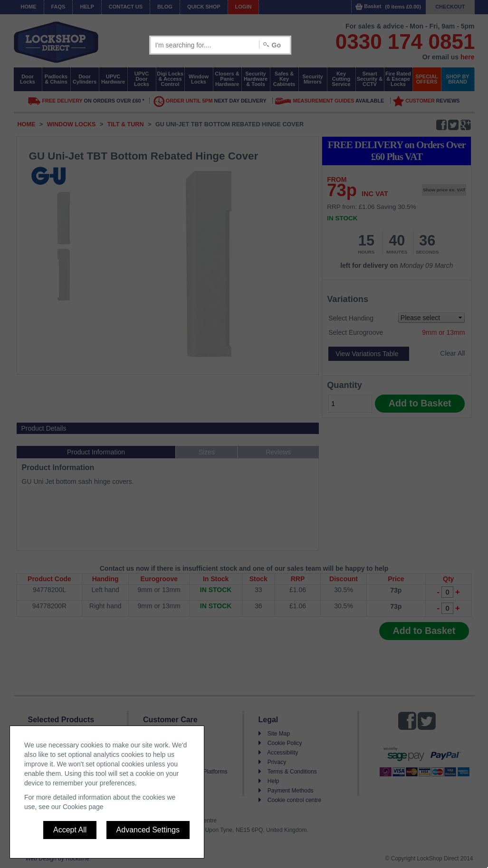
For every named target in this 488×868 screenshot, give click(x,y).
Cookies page (83, 807)
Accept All (70, 830)
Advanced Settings (148, 830)
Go (276, 45)
